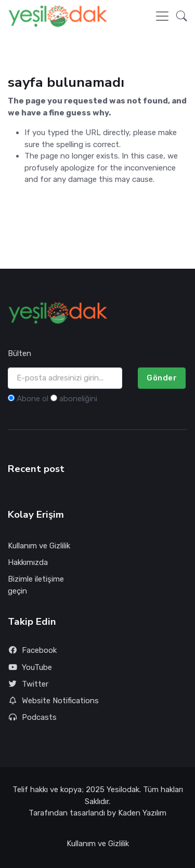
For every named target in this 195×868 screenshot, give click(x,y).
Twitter (28, 684)
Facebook (32, 650)
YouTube (30, 667)
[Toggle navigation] (162, 16)
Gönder (162, 378)
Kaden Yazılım (142, 813)
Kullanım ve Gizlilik (39, 546)
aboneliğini (78, 399)
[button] (179, 16)
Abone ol (32, 399)
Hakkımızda (28, 562)
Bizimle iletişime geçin (36, 585)
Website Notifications (53, 701)
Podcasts (32, 717)
